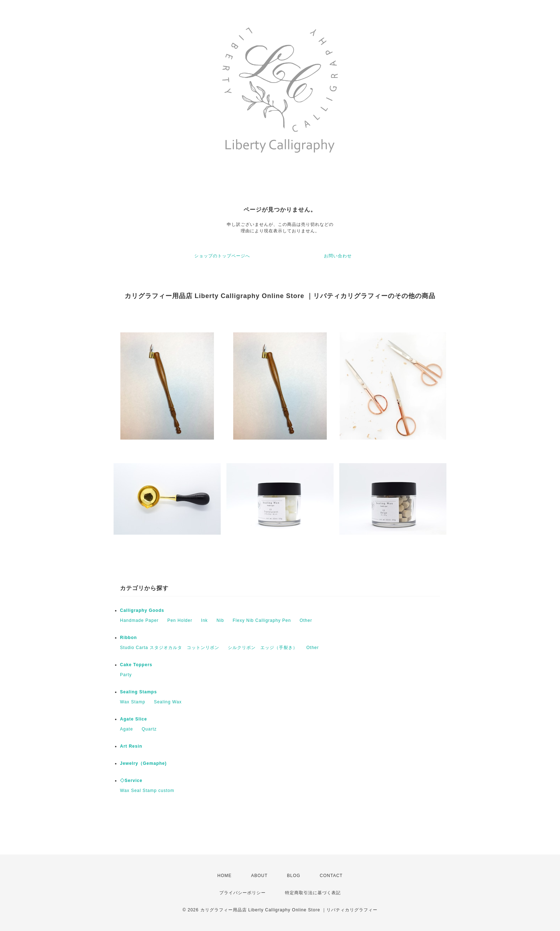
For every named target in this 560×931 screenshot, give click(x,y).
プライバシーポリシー (242, 893)
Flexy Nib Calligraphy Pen (262, 620)
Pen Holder (180, 620)
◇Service (131, 781)
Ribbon (128, 638)
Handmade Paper (139, 620)
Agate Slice (134, 719)
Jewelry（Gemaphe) (143, 763)
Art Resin (131, 746)
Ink (204, 620)
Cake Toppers (136, 665)
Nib (220, 620)
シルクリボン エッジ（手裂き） (263, 648)
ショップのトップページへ (222, 256)
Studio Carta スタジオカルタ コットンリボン (170, 648)
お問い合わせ (338, 256)
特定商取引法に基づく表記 (313, 893)
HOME (225, 876)
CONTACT (331, 876)
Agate (126, 729)
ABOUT (259, 876)
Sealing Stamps (138, 692)
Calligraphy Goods (142, 610)
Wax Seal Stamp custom (147, 791)
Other (306, 620)
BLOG (294, 876)
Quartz (149, 729)
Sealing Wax (168, 702)
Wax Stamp (133, 702)
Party (126, 675)
